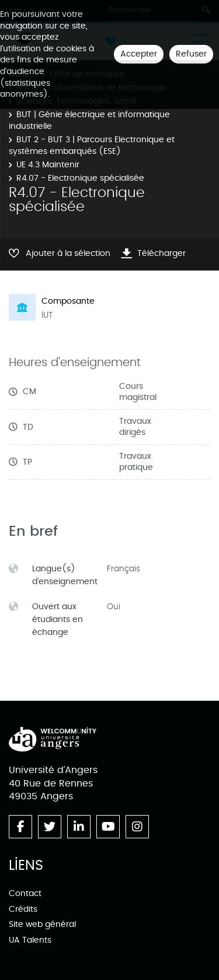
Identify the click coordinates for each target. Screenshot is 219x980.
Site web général (42, 924)
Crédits (23, 909)
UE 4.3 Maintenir (48, 165)
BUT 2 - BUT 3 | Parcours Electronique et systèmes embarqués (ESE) (92, 145)
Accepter (139, 54)
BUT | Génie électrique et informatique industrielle (89, 120)
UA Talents (30, 940)
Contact (25, 893)
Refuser (191, 54)
